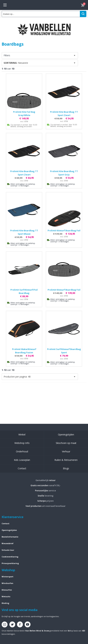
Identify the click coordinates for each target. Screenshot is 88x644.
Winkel (22, 435)
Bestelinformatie (10, 537)
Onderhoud (22, 451)
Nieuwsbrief (8, 543)
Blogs (66, 468)
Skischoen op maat (66, 443)
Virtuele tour (8, 550)
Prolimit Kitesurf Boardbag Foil (64, 230)
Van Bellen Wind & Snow (37, 631)
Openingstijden (66, 435)
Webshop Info (22, 443)
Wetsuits (6, 596)
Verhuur (66, 451)
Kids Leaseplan (22, 460)
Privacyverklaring (10, 563)
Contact (22, 468)
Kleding (5, 603)
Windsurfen (7, 583)
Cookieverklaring (10, 557)
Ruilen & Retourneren (66, 460)
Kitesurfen (7, 590)
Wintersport (7, 577)
